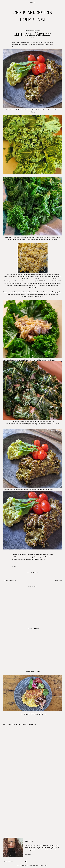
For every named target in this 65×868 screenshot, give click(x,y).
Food (32, 38)
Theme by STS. (44, 866)
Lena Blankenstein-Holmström (26, 866)
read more (28, 854)
